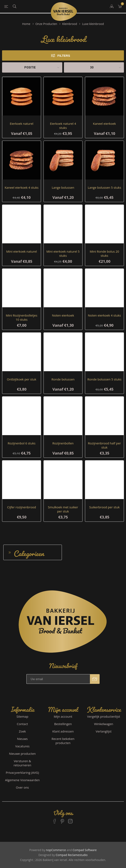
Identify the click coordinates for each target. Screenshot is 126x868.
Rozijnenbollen (63, 443)
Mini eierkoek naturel (21, 251)
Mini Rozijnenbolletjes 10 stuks (22, 317)
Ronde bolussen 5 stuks (104, 379)
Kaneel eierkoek (104, 124)
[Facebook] (55, 819)
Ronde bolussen (63, 379)
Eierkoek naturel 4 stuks (63, 126)
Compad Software (85, 850)
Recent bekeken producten (63, 741)
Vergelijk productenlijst (104, 716)
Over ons (22, 787)
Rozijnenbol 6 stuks (22, 443)
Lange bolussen (63, 187)
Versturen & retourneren (22, 763)
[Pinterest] (62, 819)
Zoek (22, 731)
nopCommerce (56, 850)
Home (26, 24)
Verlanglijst (104, 731)
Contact (22, 724)
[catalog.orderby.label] (32, 67)
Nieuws (22, 739)
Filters (64, 56)
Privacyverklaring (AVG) (22, 773)
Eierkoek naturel (21, 124)
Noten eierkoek (63, 315)
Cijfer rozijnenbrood (22, 507)
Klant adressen (63, 731)
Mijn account (63, 716)
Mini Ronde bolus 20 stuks (104, 253)
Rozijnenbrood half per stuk (104, 445)
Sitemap (22, 716)
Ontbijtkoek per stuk (22, 379)
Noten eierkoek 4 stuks (104, 315)
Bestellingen (63, 724)
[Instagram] (70, 819)
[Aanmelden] (58, 679)
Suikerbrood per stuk (104, 507)
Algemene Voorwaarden (22, 780)
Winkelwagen (104, 724)
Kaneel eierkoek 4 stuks (21, 187)
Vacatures (22, 746)
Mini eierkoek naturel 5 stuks (63, 253)
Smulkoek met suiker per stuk (63, 509)
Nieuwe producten (22, 754)
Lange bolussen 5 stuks (104, 187)
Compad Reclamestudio (72, 855)
